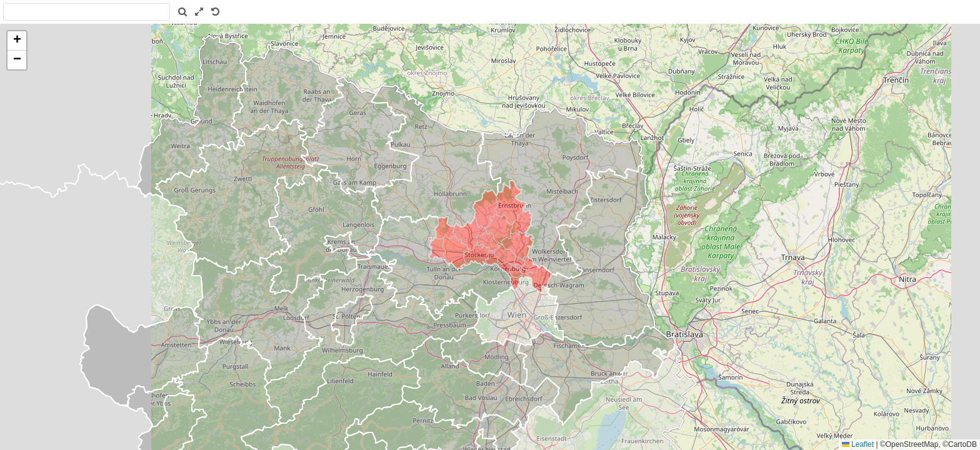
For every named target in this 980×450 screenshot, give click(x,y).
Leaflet (858, 444)
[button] (17, 41)
